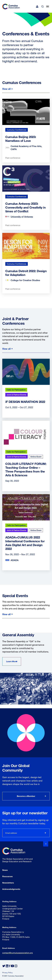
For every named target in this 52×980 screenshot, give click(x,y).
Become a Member (26, 796)
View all (6, 89)
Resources (7, 876)
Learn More (12, 661)
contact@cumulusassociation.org (18, 953)
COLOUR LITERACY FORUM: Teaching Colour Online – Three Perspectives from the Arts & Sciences (26, 469)
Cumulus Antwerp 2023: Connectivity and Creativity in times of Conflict (25, 207)
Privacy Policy (7, 973)
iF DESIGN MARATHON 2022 (25, 402)
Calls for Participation (16, 390)
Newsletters (8, 883)
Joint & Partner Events (16, 395)
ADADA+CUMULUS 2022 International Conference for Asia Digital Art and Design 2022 (25, 543)
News (5, 870)
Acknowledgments (11, 889)
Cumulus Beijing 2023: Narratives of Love (21, 139)
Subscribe (45, 833)
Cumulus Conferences (17, 130)
